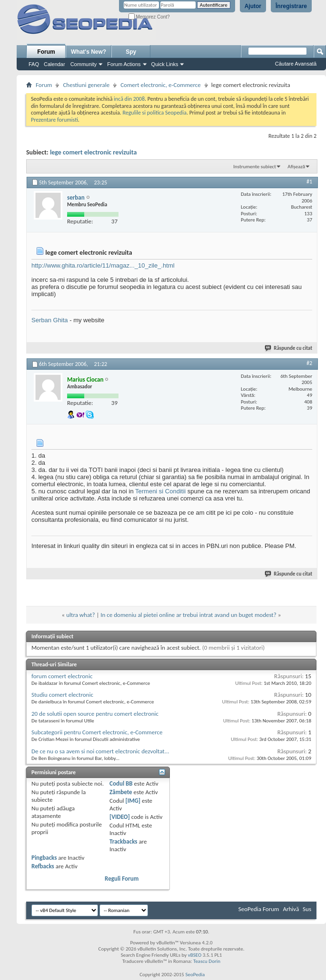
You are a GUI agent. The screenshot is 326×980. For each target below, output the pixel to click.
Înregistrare (291, 6)
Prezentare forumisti (54, 120)
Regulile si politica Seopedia (154, 113)
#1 (309, 182)
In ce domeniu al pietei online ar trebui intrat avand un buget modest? (188, 615)
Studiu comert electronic (62, 695)
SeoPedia (195, 975)
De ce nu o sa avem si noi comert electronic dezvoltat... (100, 751)
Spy (131, 52)
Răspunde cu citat (289, 348)
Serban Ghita (50, 320)
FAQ (34, 64)
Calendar (54, 64)
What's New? (89, 52)
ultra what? (80, 615)
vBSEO (195, 955)
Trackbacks (123, 841)
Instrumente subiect (255, 167)
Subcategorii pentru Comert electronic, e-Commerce (97, 732)
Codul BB (121, 783)
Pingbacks (44, 858)
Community (84, 64)
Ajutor (253, 6)
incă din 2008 (129, 99)
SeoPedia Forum (259, 909)
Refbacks (43, 866)
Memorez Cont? (149, 17)
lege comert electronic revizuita (93, 152)
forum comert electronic (62, 676)
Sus (307, 909)
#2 (309, 363)
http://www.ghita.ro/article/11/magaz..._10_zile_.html (103, 265)
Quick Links (165, 64)
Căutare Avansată (296, 64)
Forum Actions (124, 64)
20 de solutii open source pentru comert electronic (95, 714)
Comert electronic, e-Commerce (161, 85)
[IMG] (133, 801)
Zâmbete (121, 792)
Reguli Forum (122, 879)
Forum (46, 52)
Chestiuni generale (86, 85)
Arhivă (291, 909)
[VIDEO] (120, 817)
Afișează (296, 167)
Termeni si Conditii (160, 491)
